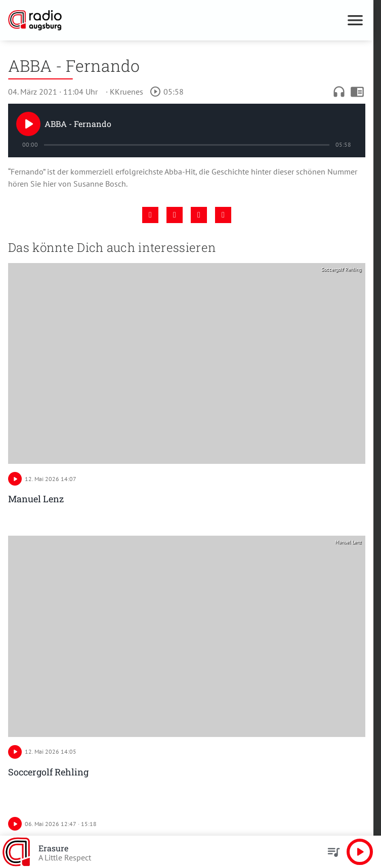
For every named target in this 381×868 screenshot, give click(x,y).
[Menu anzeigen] (355, 20)
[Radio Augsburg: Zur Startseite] (97, 20)
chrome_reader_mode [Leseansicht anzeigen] (357, 92)
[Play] (28, 124)
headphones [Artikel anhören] (339, 92)
